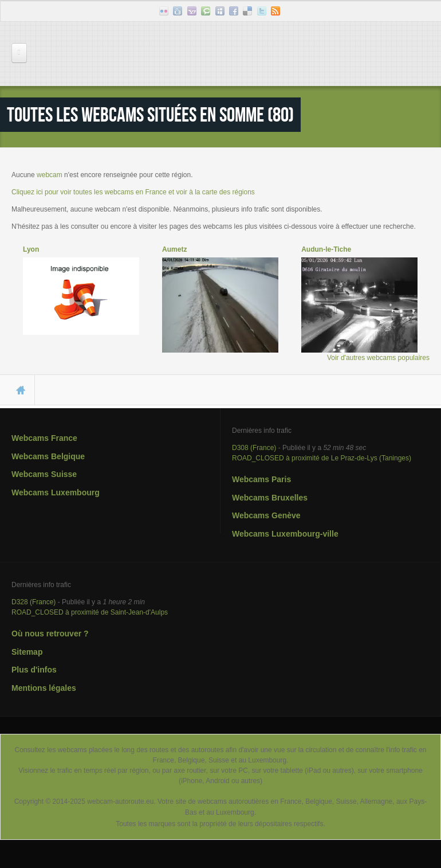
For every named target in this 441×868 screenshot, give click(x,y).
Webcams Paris (261, 479)
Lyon (31, 249)
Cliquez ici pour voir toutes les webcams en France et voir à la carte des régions (133, 192)
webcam (50, 175)
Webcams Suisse (44, 474)
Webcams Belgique (48, 456)
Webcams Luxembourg (56, 492)
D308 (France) (254, 448)
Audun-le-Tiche (326, 249)
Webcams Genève (266, 515)
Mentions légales (44, 688)
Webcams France (44, 438)
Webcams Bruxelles (270, 498)
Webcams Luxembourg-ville (285, 534)
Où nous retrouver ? (50, 634)
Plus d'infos (34, 670)
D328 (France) (34, 602)
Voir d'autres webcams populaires (378, 358)
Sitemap (27, 652)
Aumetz (174, 249)
